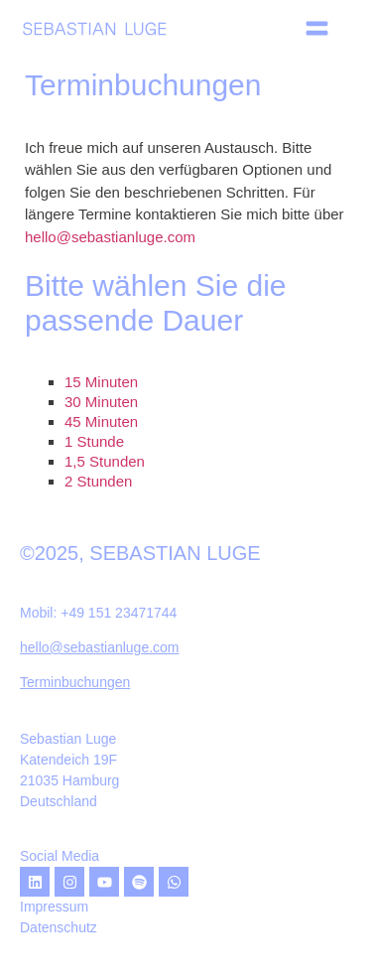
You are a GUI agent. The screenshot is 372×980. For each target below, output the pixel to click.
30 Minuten (101, 402)
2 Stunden (98, 481)
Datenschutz (59, 927)
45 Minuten (101, 421)
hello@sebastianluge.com (110, 237)
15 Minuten (101, 382)
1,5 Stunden (105, 461)
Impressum (54, 907)
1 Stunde (94, 441)
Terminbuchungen (75, 682)
